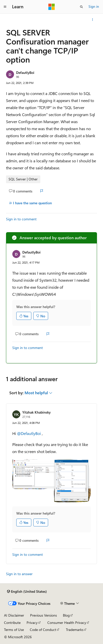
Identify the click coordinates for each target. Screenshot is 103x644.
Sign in (94, 6)
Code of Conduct (43, 630)
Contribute (12, 623)
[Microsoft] (52, 7)
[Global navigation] (5, 7)
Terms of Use (14, 630)
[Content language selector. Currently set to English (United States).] (27, 591)
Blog (66, 615)
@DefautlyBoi (29, 433)
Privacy (32, 623)
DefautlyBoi (25, 72)
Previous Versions (43, 615)
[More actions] (93, 20)
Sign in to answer (19, 574)
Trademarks (75, 630)
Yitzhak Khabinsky (36, 412)
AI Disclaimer (14, 615)
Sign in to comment (21, 219)
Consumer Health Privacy (67, 623)
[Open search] (81, 7)
